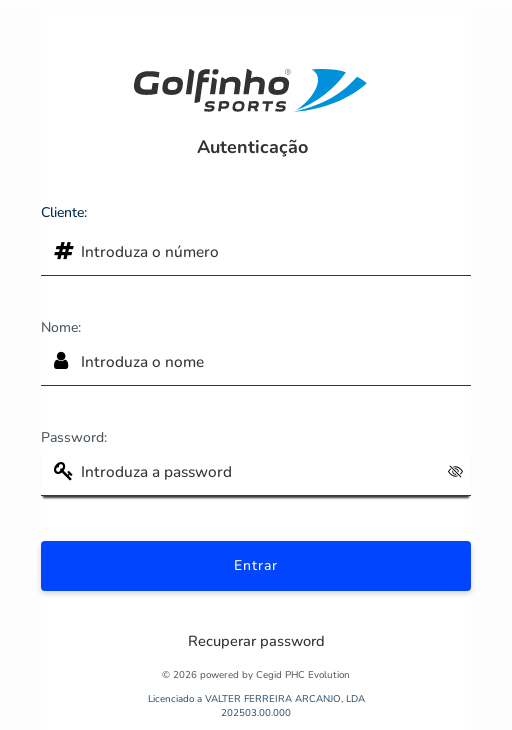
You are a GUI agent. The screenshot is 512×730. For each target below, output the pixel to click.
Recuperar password (256, 641)
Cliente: (64, 212)
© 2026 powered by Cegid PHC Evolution (256, 674)
